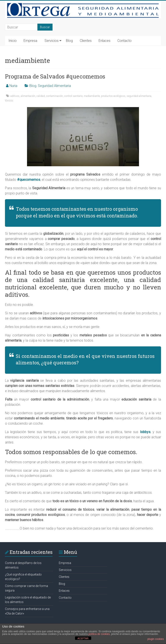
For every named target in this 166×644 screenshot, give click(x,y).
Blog (69, 41)
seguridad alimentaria (139, 96)
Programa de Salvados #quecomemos (55, 76)
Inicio (13, 41)
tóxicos (9, 101)
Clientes (86, 41)
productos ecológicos (113, 96)
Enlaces (105, 41)
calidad (41, 96)
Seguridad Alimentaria (54, 86)
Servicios (52, 41)
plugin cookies (156, 639)
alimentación (28, 96)
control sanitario (73, 96)
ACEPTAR (83, 638)
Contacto (124, 41)
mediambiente (92, 96)
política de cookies (99, 634)
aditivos (15, 96)
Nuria (13, 86)
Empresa (30, 41)
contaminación (54, 96)
